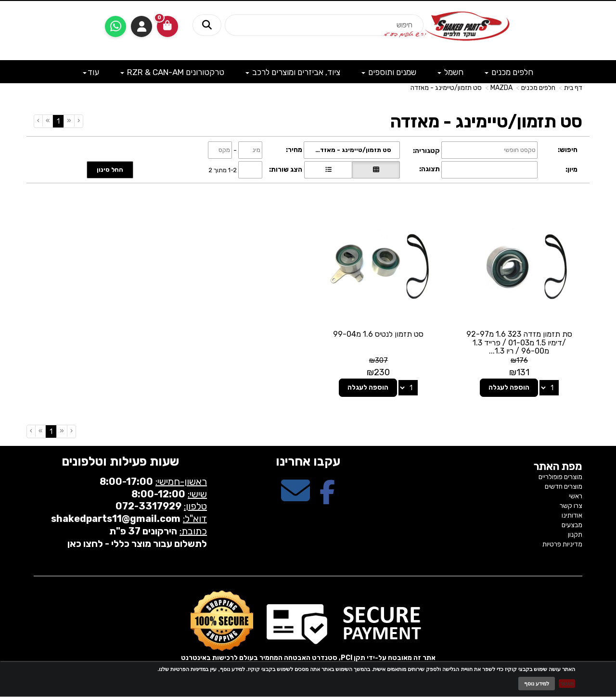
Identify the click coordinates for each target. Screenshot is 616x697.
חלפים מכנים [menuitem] (509, 72)
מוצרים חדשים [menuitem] (564, 487)
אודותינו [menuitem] (572, 515)
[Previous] (69, 121)
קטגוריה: (426, 151)
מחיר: (294, 150)
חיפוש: (568, 150)
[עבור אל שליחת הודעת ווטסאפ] (115, 26)
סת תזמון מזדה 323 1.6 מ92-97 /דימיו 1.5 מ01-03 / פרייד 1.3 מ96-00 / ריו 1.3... (519, 342)
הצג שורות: (286, 170)
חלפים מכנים (538, 88)
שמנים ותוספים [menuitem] (389, 72)
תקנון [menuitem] (575, 535)
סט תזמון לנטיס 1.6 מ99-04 (378, 334)
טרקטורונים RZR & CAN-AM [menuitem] (172, 72)
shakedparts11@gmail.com (116, 519)
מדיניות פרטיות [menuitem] (562, 544)
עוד (91, 72)
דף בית (573, 88)
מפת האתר (558, 467)
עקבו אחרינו (308, 462)
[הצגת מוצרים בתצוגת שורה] (328, 170)
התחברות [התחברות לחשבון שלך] (141, 26)
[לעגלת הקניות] (167, 26)
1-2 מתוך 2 (223, 170)
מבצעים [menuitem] (572, 525)
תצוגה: (430, 169)
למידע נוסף (537, 684)
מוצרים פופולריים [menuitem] (560, 477)
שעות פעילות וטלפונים (120, 462)
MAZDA (501, 88)
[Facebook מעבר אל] (327, 499)
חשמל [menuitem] (450, 72)
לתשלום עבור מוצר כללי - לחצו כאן (137, 544)
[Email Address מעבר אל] (295, 499)
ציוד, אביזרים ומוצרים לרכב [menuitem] (293, 72)
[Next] (47, 121)
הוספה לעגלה (509, 387)
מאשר (567, 684)
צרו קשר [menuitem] (571, 506)
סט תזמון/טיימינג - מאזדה (446, 88)
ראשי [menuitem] (576, 496)
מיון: (571, 170)
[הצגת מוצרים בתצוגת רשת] (376, 170)
